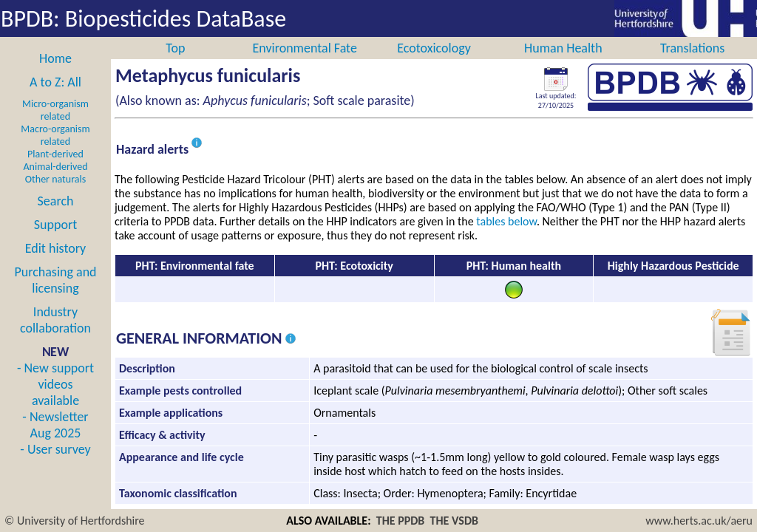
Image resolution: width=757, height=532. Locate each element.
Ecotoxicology (434, 64)
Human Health (563, 64)
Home (55, 75)
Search (56, 217)
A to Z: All (55, 98)
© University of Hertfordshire (75, 521)
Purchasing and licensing (55, 296)
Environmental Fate (304, 64)
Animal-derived (56, 183)
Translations (692, 64)
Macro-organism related (55, 151)
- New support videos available (55, 400)
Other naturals (55, 195)
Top (175, 64)
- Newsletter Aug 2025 (55, 441)
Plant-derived (55, 170)
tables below (506, 238)
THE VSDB (454, 521)
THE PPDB (401, 521)
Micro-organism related (55, 126)
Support (55, 241)
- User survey (55, 465)
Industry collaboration (55, 336)
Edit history (56, 265)
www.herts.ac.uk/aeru (699, 521)
